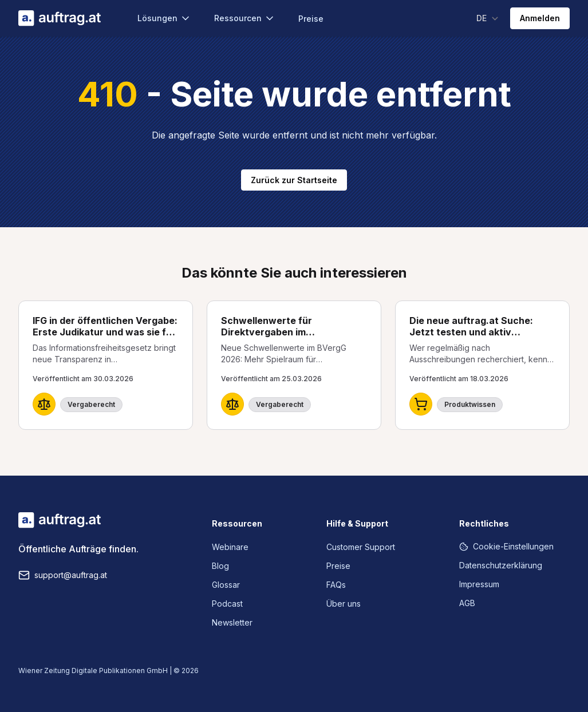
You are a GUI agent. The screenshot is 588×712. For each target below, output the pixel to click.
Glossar (226, 585)
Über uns (344, 604)
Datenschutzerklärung (501, 565)
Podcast (227, 604)
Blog (220, 566)
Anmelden (540, 18)
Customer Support (361, 547)
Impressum (479, 584)
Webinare (230, 547)
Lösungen (164, 18)
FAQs (336, 585)
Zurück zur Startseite (294, 180)
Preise (311, 19)
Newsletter (232, 622)
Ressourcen (245, 18)
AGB (467, 603)
